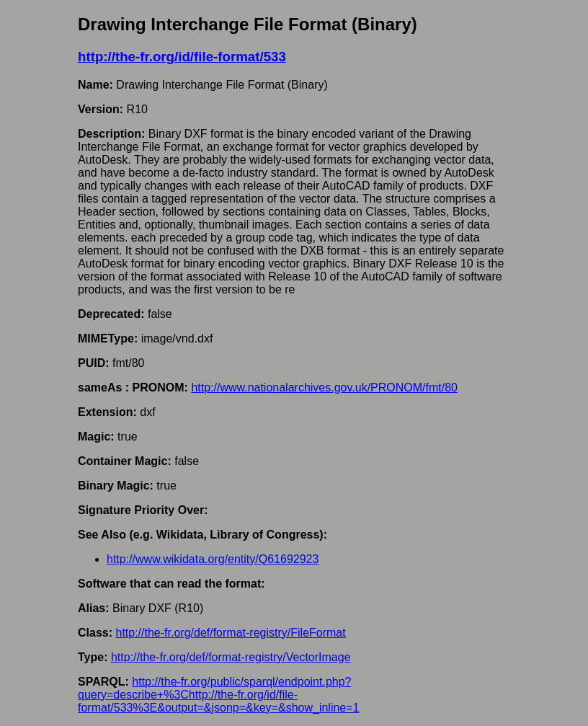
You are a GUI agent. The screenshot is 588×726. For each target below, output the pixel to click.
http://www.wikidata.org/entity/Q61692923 (213, 559)
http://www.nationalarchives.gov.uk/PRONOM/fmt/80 (324, 388)
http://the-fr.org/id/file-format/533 (182, 57)
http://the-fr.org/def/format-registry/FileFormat (230, 633)
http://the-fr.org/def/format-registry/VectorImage (231, 657)
